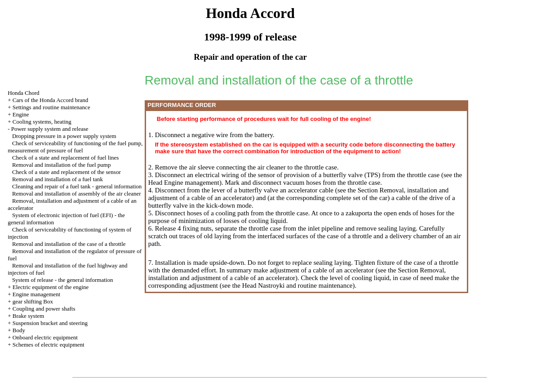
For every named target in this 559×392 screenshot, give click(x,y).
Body (19, 330)
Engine (21, 114)
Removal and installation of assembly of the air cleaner (77, 194)
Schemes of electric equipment (49, 345)
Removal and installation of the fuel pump (62, 165)
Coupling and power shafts (44, 309)
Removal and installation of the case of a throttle (69, 244)
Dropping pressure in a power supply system (64, 136)
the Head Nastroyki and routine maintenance (292, 285)
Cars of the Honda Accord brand (51, 100)
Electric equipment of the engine (51, 287)
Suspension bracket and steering (50, 323)
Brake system (28, 316)
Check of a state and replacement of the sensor (67, 172)
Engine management (37, 294)
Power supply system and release (50, 129)
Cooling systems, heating (42, 122)
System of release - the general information (63, 280)
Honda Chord (23, 93)
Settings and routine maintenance (51, 107)
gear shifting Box (33, 301)
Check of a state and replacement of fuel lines (66, 158)
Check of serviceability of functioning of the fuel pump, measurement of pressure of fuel (75, 147)
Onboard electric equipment (45, 337)
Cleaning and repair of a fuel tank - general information (77, 186)
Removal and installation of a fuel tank (58, 179)
